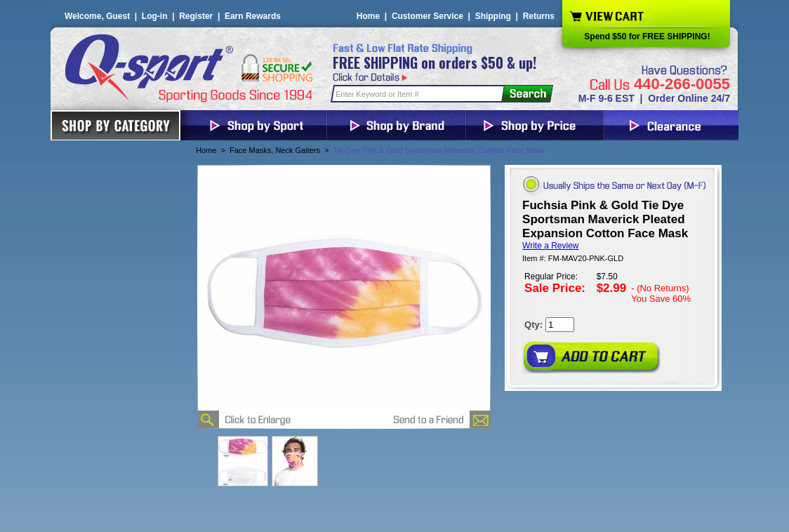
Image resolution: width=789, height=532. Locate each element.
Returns (539, 16)
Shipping (493, 16)
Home (368, 16)
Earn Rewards (253, 16)
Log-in (155, 16)
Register (196, 16)
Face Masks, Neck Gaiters (275, 150)
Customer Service (427, 16)
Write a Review (550, 246)
